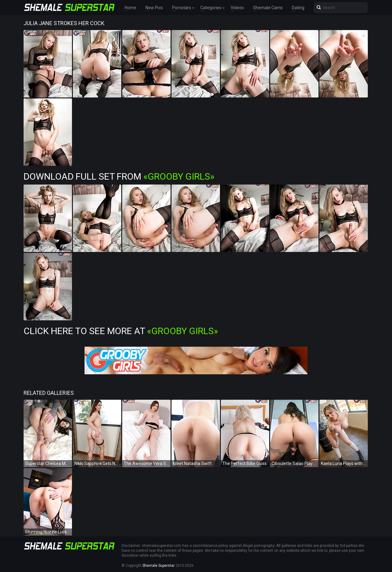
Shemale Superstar (158, 566)
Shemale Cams (268, 8)
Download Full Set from (119, 176)
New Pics (154, 8)
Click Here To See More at (121, 331)
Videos (237, 8)
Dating (298, 8)
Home (130, 8)
